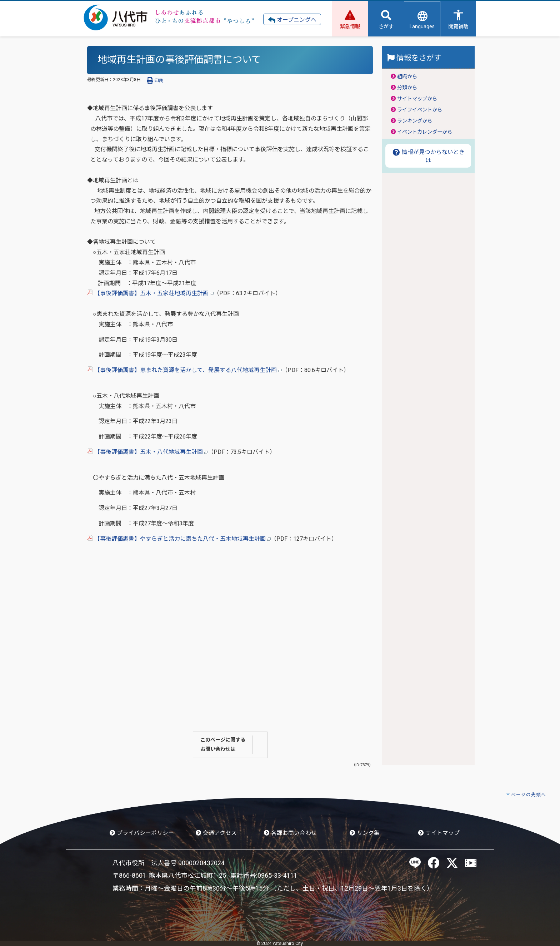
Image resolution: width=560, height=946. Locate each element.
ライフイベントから (420, 110)
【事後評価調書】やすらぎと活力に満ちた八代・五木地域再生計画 (179, 539)
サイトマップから (417, 99)
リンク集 (365, 833)
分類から (407, 88)
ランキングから (415, 121)
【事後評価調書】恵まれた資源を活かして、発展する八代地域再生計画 (184, 370)
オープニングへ (292, 20)
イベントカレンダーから (425, 132)
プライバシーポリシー (142, 833)
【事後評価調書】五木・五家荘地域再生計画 (150, 293)
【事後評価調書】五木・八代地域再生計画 (147, 452)
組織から (407, 77)
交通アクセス (216, 833)
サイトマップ (439, 833)
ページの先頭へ (529, 795)
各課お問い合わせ (290, 833)
